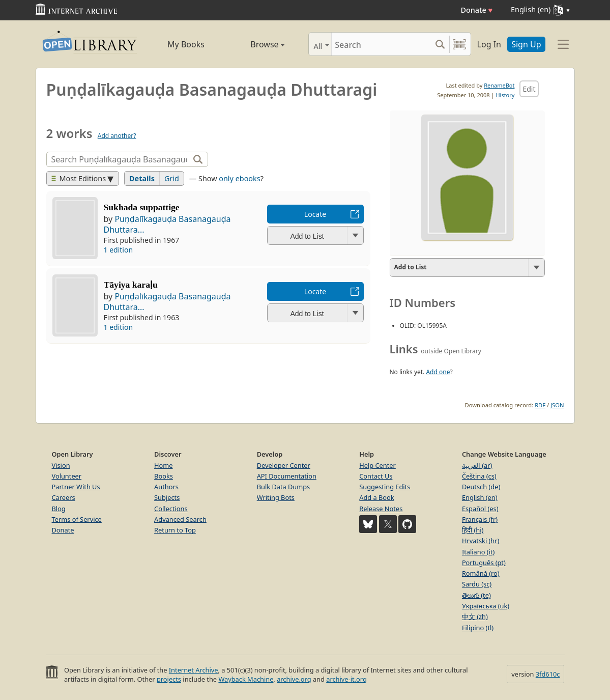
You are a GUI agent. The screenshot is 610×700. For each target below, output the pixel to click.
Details (142, 178)
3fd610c (548, 674)
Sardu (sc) (477, 584)
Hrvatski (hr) (481, 541)
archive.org (294, 679)
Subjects (167, 497)
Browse (256, 44)
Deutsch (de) (481, 487)
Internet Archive (194, 670)
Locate (315, 214)
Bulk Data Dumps (284, 487)
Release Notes (381, 509)
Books (164, 476)
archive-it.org (346, 679)
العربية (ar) (477, 465)
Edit (529, 89)
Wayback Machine (246, 679)
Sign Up (526, 44)
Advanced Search (180, 519)
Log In (489, 44)
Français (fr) (480, 519)
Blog (59, 509)
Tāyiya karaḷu (131, 285)
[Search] (381, 44)
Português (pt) (484, 563)
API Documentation (287, 476)
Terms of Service (77, 519)
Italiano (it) (478, 552)
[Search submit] (440, 44)
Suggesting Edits (385, 487)
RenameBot (499, 85)
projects (169, 679)
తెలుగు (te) (476, 595)
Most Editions (79, 178)
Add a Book (376, 497)
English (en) (480, 497)
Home (163, 465)
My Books (186, 44)
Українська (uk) (486, 606)
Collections (171, 509)
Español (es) (480, 509)
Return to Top (175, 530)
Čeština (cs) (479, 476)
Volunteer (67, 476)
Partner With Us (76, 487)
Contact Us (376, 476)
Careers (64, 497)
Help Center (377, 465)
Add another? (117, 136)
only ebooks (239, 178)
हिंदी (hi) (473, 530)
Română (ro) (481, 573)
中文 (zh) (475, 617)
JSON (557, 405)
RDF (540, 405)
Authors (166, 487)
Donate (476, 10)
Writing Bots (276, 497)
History (505, 95)
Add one (438, 372)
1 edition (119, 250)
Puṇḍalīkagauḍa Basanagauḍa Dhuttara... (167, 225)
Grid (172, 178)
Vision (61, 465)
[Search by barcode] (459, 44)
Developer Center (284, 465)
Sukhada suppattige (142, 207)
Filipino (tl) (478, 628)
